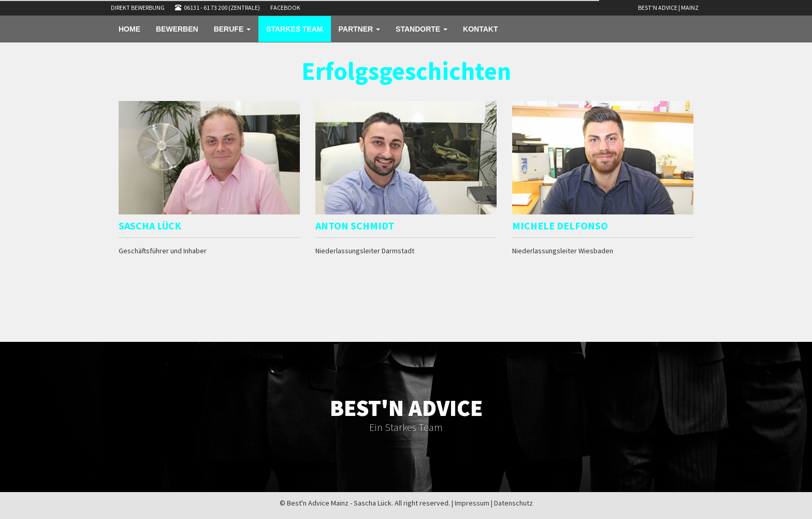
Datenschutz (513, 503)
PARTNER (360, 29)
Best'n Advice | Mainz (668, 8)
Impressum (472, 503)
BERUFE (232, 29)
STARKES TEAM (294, 29)
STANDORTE (422, 29)
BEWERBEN (177, 29)
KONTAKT (480, 29)
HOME (129, 29)
